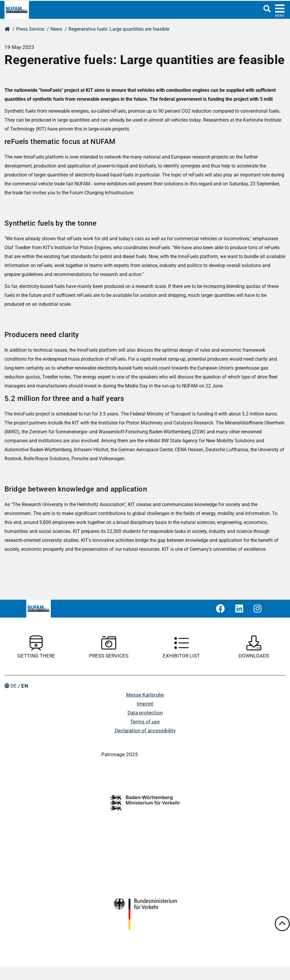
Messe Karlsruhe (145, 695)
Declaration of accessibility (145, 731)
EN (25, 686)
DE (14, 686)
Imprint (145, 704)
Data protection (145, 713)
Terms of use (145, 722)
